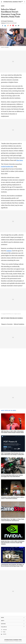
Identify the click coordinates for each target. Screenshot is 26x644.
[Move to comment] (19, 26)
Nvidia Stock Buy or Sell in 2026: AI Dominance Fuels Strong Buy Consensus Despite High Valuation (13, 543)
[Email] (16, 26)
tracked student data (7, 167)
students (9, 251)
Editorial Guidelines (19, 324)
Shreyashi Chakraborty (8, 21)
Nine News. (20, 160)
